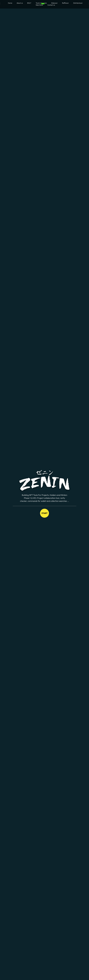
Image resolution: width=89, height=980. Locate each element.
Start (44, 513)
